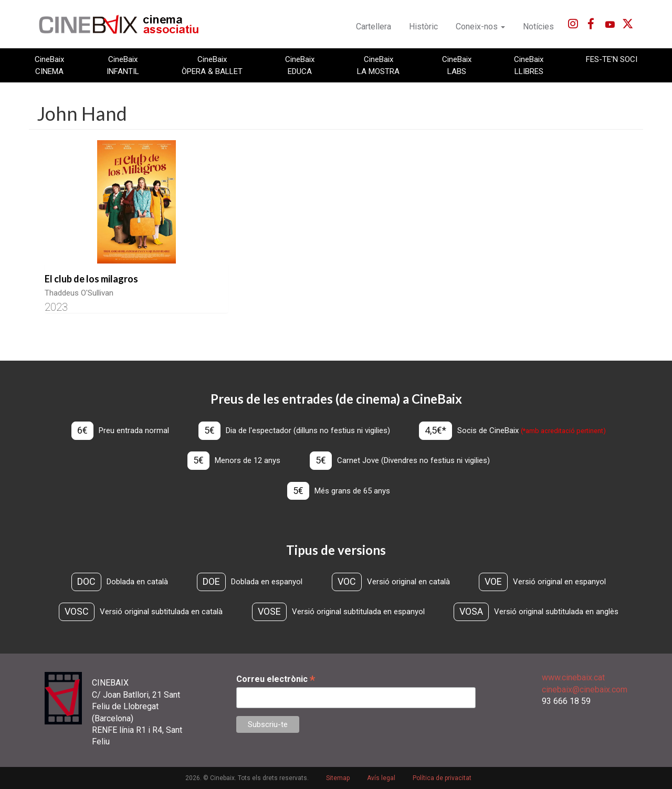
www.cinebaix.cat (573, 677)
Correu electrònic (276, 679)
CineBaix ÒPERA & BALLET (212, 65)
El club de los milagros (91, 279)
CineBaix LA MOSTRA (378, 65)
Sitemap (338, 778)
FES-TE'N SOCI (612, 59)
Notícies (538, 27)
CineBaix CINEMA (49, 65)
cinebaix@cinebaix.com (585, 690)
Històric (423, 27)
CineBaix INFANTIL (123, 65)
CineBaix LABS (457, 65)
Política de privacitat (442, 778)
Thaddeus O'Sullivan (79, 293)
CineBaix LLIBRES (529, 65)
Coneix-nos (480, 27)
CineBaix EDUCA (300, 65)
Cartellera (374, 27)
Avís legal (381, 778)
